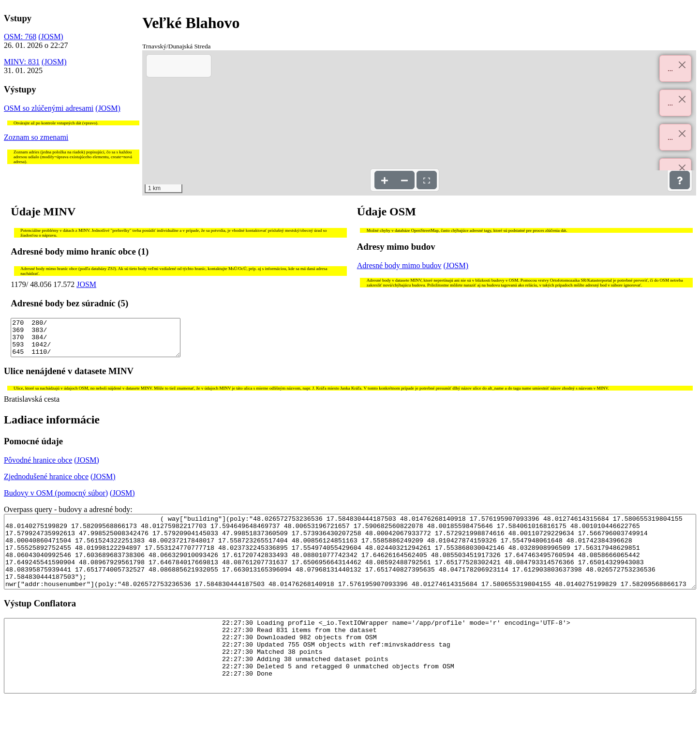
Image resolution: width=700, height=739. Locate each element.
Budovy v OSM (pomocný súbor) (56, 500)
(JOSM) (51, 37)
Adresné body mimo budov (399, 265)
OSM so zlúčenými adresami (49, 108)
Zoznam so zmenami (36, 137)
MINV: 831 (22, 62)
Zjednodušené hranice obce (46, 484)
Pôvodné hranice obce (38, 467)
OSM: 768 (20, 37)
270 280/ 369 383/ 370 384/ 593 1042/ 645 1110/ (96, 341)
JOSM (86, 284)
